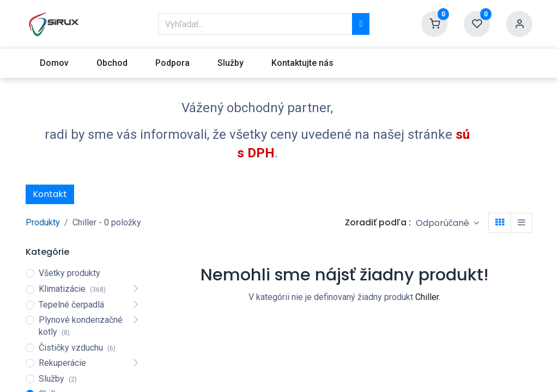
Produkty (43, 222)
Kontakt (50, 194)
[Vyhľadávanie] (361, 24)
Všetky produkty (69, 273)
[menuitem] (54, 63)
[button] (447, 223)
